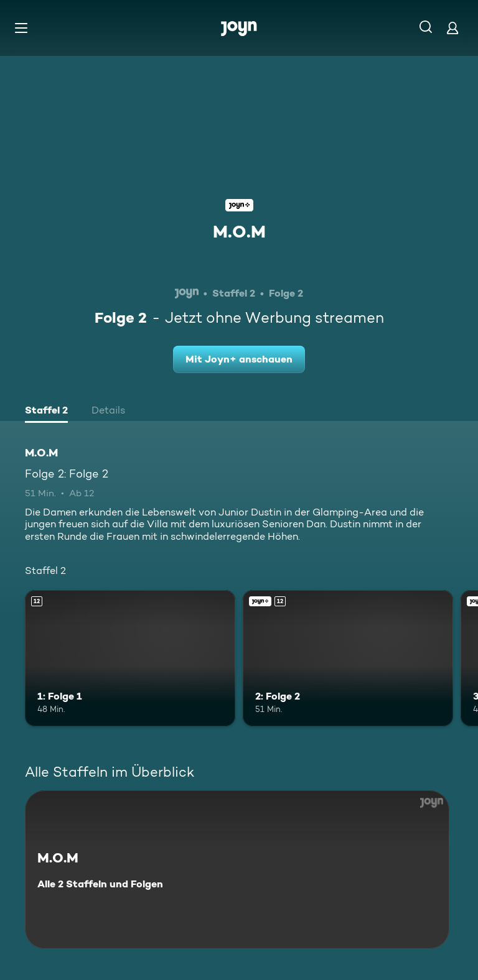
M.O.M (239, 231)
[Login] (452, 28)
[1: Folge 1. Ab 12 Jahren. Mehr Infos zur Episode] (130, 659)
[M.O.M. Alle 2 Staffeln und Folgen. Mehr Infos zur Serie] (237, 870)
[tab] (46, 412)
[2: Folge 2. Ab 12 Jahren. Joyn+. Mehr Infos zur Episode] (348, 659)
